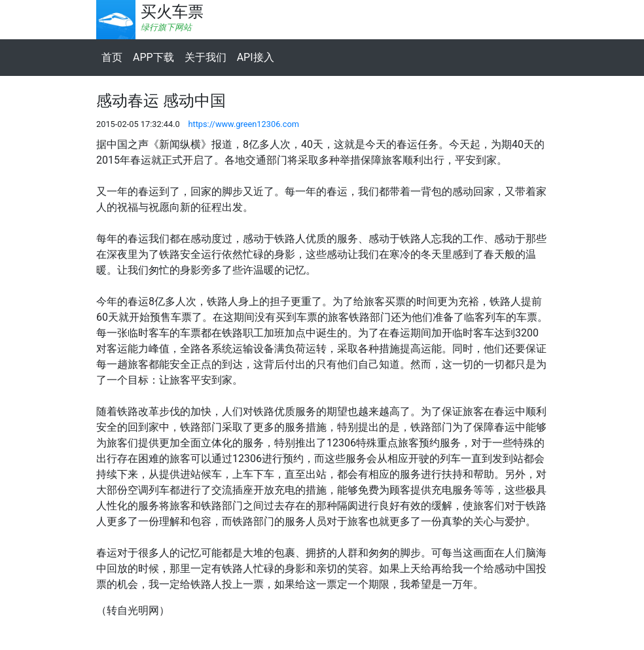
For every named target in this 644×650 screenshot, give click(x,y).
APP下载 (153, 57)
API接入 (256, 57)
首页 (112, 57)
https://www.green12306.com (243, 124)
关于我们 (206, 57)
